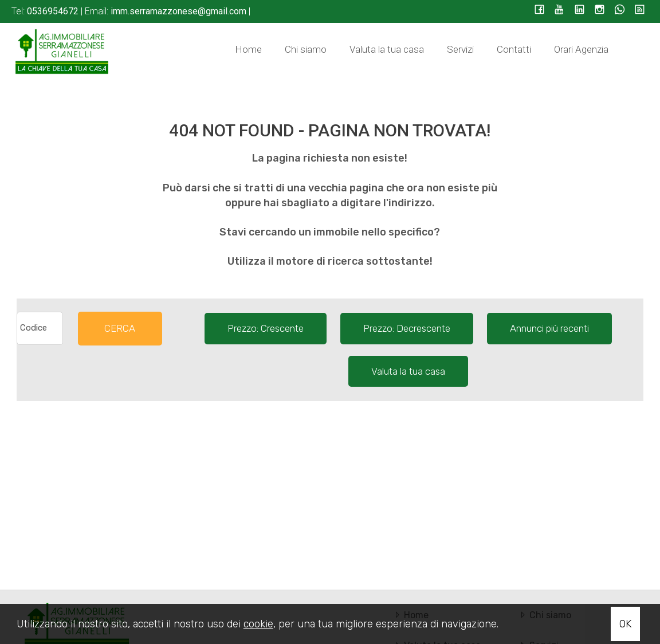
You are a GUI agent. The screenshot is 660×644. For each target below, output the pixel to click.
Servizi (460, 49)
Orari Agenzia (581, 49)
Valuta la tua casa (387, 49)
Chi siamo (306, 49)
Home (248, 49)
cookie (258, 624)
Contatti (514, 49)
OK (625, 624)
